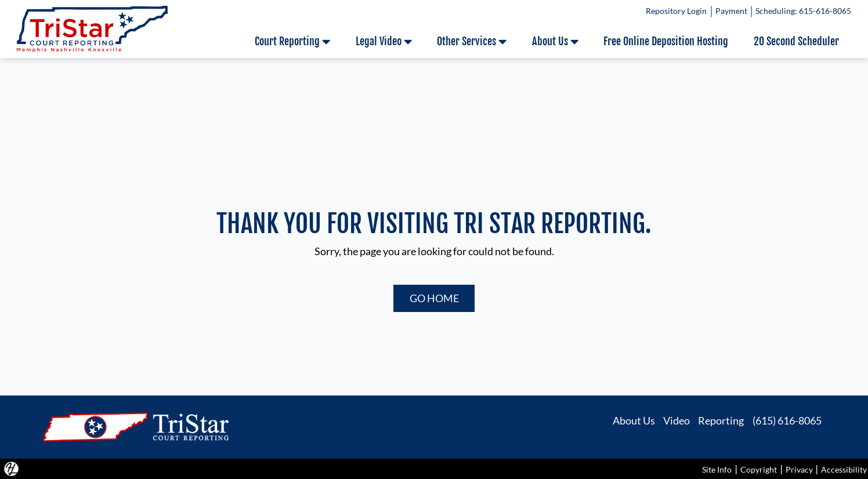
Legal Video (384, 41)
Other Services (472, 41)
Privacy (799, 469)
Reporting (721, 420)
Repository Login (676, 11)
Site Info (717, 469)
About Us (555, 41)
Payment (731, 11)
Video (677, 420)
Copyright (759, 469)
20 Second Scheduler (796, 41)
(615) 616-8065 (787, 420)
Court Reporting (292, 41)
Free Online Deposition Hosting (666, 41)
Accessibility (844, 469)
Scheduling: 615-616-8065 (803, 11)
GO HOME (434, 298)
